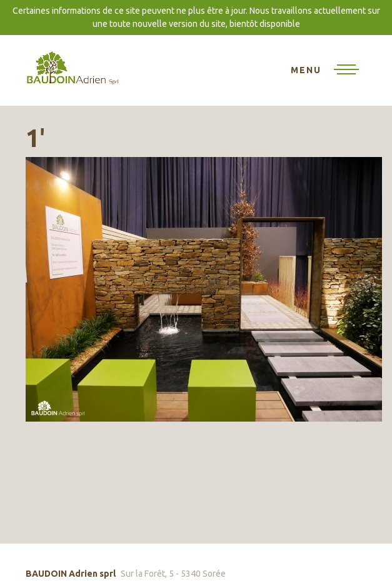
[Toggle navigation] (325, 71)
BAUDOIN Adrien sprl (73, 67)
